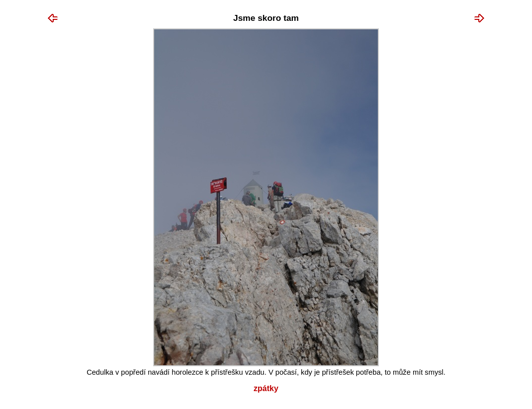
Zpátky (266, 388)
